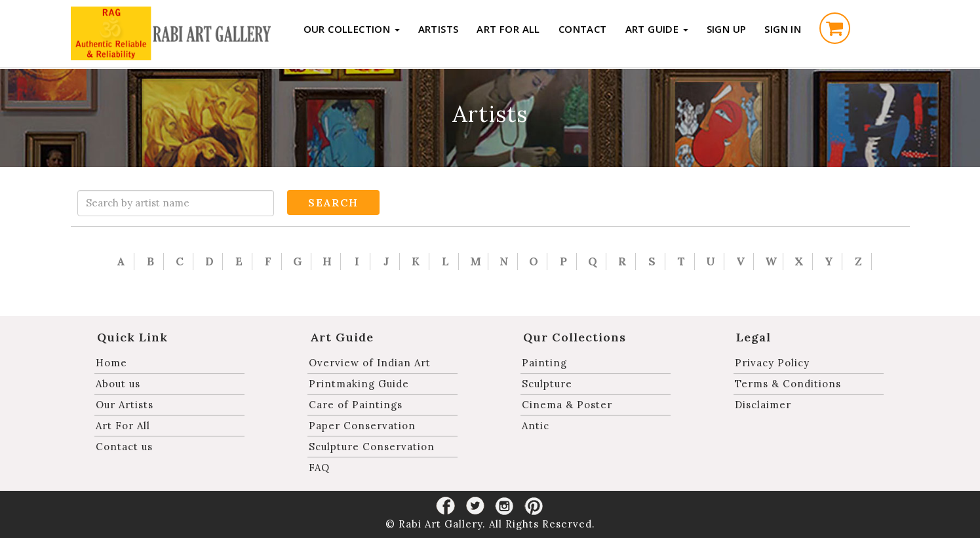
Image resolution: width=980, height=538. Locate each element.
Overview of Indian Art (370, 363)
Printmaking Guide (359, 384)
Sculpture (547, 384)
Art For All (508, 29)
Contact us (124, 447)
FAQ (319, 468)
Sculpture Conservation (372, 447)
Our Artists (125, 405)
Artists (439, 29)
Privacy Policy (772, 363)
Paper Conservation (362, 426)
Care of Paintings (356, 405)
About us (118, 384)
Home (111, 363)
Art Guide (657, 29)
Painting (544, 363)
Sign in (783, 29)
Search (333, 202)
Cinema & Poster (567, 405)
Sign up (727, 29)
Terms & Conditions (788, 384)
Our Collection (352, 29)
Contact (583, 29)
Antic (536, 426)
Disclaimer (763, 405)
